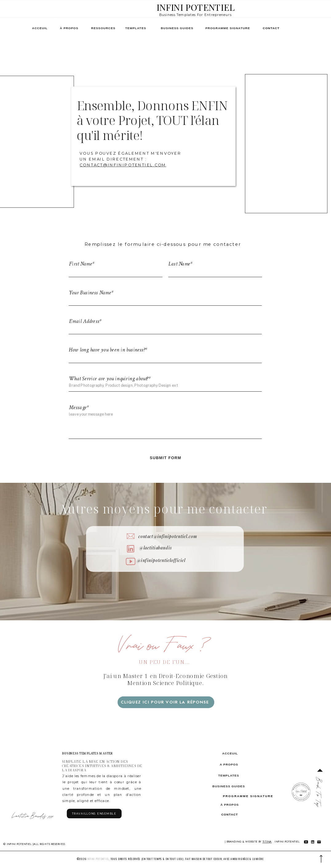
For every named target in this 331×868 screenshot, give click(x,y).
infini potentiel (98, 859)
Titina (267, 841)
